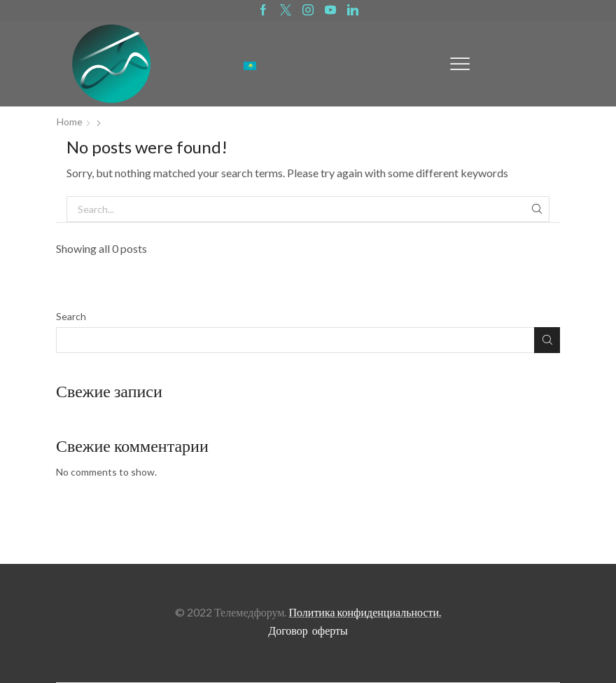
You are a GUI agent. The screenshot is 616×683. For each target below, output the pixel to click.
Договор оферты (308, 630)
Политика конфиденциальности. (365, 612)
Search (71, 316)
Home (70, 122)
